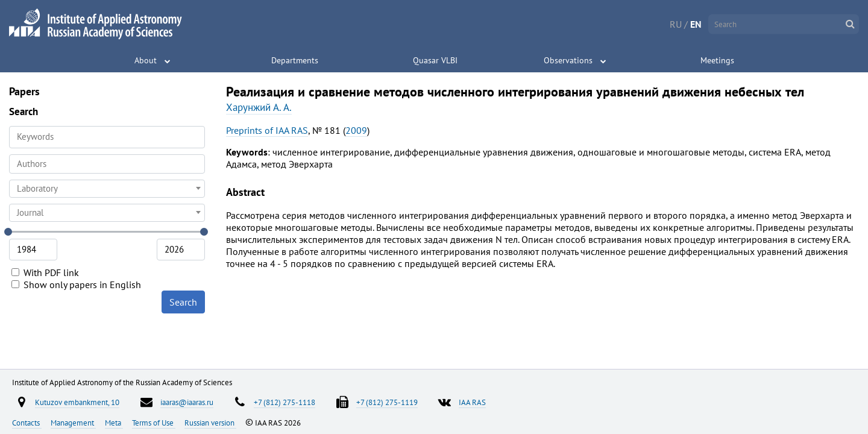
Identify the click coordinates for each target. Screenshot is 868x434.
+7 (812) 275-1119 (387, 402)
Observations (568, 60)
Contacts (27, 423)
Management (73, 423)
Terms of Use (154, 423)
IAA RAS (472, 402)
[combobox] (107, 164)
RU (676, 24)
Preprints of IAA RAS (267, 130)
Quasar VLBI (435, 60)
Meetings (717, 60)
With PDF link (45, 272)
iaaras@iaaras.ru (187, 402)
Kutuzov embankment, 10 (77, 402)
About (146, 60)
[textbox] (107, 189)
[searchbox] (107, 164)
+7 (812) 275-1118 (285, 402)
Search (183, 302)
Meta (114, 423)
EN (696, 24)
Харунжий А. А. (259, 107)
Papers (24, 91)
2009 (356, 130)
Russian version (210, 423)
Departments (295, 60)
